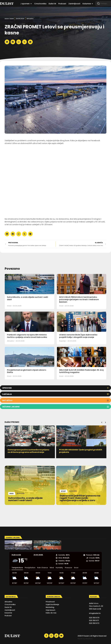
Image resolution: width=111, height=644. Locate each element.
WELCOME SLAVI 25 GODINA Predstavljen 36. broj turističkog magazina (81, 371)
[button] (7, 42)
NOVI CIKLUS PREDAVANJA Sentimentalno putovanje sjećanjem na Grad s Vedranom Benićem (79, 300)
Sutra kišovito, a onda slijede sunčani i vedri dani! (28, 298)
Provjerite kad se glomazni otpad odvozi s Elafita (27, 371)
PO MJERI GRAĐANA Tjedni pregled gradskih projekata (81, 451)
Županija (62, 341)
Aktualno (30, 19)
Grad (9, 306)
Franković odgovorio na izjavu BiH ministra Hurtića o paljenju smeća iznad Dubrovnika (27, 336)
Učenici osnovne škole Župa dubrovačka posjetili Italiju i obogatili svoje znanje (78, 336)
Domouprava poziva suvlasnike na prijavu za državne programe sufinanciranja (29, 451)
